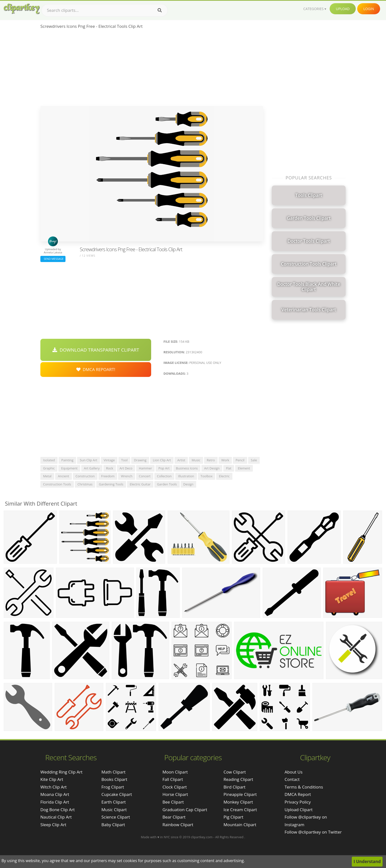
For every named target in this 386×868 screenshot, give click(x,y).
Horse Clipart (175, 794)
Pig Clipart (233, 817)
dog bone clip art (58, 810)
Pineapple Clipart (240, 794)
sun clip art (88, 460)
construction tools (57, 484)
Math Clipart (113, 772)
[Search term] (105, 10)
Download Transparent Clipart (96, 350)
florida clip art (55, 802)
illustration (186, 476)
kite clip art (52, 779)
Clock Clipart (175, 787)
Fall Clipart (173, 779)
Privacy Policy (298, 802)
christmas (85, 484)
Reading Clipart (238, 779)
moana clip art (55, 794)
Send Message (53, 259)
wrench (127, 476)
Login (369, 9)
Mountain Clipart (240, 825)
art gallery (92, 468)
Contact (292, 779)
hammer (145, 468)
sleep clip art (53, 825)
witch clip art (54, 787)
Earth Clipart (114, 802)
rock (110, 468)
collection (164, 476)
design (188, 484)
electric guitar (140, 484)
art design (212, 468)
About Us (294, 772)
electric (224, 476)
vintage (109, 460)
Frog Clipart (113, 787)
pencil (240, 460)
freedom (108, 476)
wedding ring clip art (61, 772)
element (244, 468)
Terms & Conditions (304, 787)
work (225, 460)
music (196, 460)
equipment (69, 468)
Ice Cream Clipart (240, 810)
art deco (126, 468)
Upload (343, 9)
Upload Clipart (299, 810)
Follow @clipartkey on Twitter (313, 832)
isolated (49, 460)
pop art (164, 468)
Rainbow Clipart (178, 825)
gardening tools (111, 484)
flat (229, 468)
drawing (140, 460)
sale (254, 460)
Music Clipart (114, 810)
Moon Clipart (175, 772)
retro (211, 460)
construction (85, 476)
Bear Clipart (174, 817)
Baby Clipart (113, 825)
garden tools (167, 484)
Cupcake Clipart (117, 794)
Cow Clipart (235, 772)
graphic (49, 468)
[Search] (160, 10)
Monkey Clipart (238, 802)
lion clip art (162, 460)
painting (67, 460)
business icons (187, 468)
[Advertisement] (152, 69)
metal (47, 476)
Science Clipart (116, 817)
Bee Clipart (173, 802)
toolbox (207, 476)
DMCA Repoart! (96, 369)
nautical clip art (56, 817)
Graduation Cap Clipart (185, 810)
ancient (64, 476)
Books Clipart (114, 779)
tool (124, 460)
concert (145, 476)
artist (181, 460)
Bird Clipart (234, 787)
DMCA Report (298, 794)
